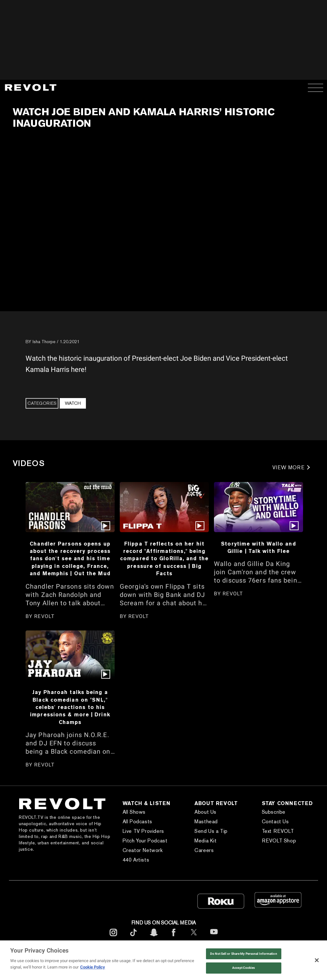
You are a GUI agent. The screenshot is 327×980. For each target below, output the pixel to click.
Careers (204, 850)
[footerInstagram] (113, 937)
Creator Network (143, 850)
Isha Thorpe (44, 342)
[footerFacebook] (174, 937)
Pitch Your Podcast (145, 841)
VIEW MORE (289, 467)
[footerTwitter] (194, 937)
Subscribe (274, 812)
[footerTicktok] (133, 937)
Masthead (206, 822)
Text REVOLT (278, 831)
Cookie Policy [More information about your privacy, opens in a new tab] (93, 967)
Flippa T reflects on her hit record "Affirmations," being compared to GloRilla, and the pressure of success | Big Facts (164, 559)
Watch (73, 403)
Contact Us (275, 822)
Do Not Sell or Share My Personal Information (244, 954)
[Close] (317, 960)
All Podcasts (137, 822)
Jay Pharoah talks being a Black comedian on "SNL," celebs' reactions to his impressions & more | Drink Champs (70, 707)
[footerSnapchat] (154, 937)
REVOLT (44, 616)
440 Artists (136, 860)
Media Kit (205, 841)
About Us (205, 812)
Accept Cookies (243, 968)
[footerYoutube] (214, 938)
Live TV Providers (143, 831)
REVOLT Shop (279, 841)
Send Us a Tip (211, 831)
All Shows (134, 812)
